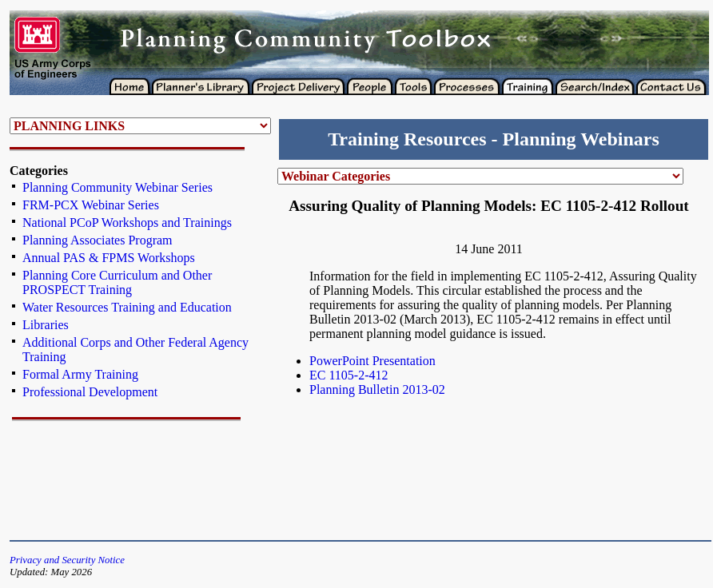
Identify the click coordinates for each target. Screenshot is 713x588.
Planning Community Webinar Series (118, 187)
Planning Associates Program (98, 240)
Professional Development (90, 392)
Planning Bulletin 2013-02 (377, 389)
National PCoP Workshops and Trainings (127, 222)
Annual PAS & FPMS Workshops (109, 258)
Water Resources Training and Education (127, 307)
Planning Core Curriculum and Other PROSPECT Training (117, 282)
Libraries (46, 325)
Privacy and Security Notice (67, 560)
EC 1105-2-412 (349, 375)
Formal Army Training (80, 374)
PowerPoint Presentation (372, 361)
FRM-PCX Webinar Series (91, 205)
